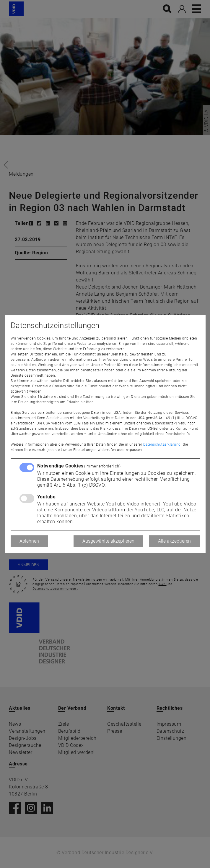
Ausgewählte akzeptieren (108, 541)
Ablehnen (29, 541)
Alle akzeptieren (174, 541)
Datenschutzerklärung (162, 444)
